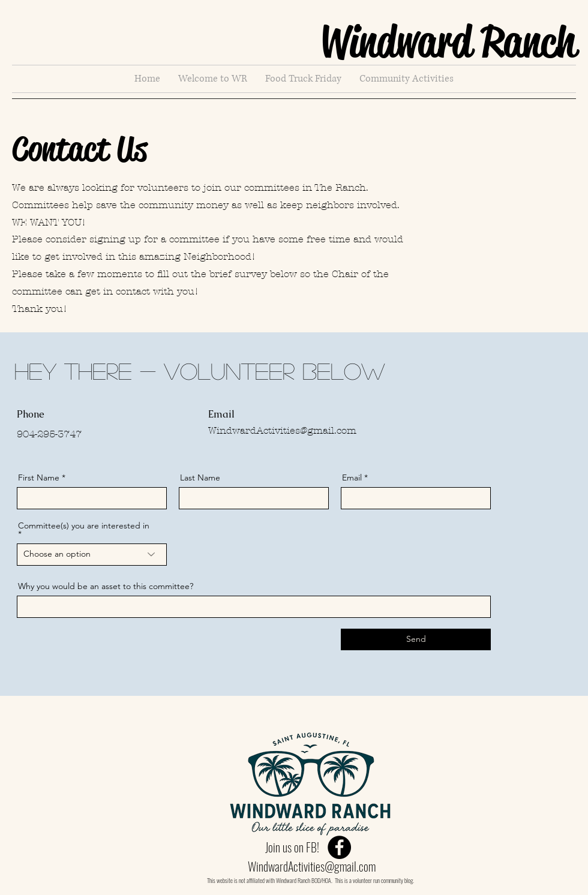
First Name (39, 477)
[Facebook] (339, 847)
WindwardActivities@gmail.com (282, 430)
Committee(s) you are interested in (84, 526)
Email (352, 477)
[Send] (416, 639)
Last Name (200, 477)
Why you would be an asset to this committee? (106, 586)
